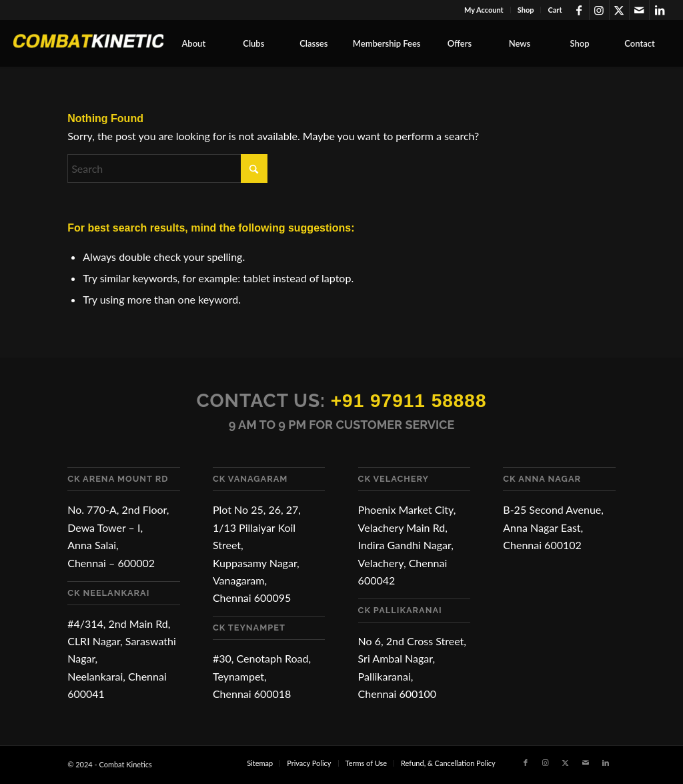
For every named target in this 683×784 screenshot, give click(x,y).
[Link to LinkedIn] (660, 10)
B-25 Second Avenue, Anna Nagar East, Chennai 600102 (553, 527)
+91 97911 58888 (409, 401)
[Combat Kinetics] (113, 43)
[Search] (167, 168)
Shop (526, 10)
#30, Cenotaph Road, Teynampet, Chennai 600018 (262, 676)
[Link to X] (619, 10)
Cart (555, 10)
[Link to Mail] (639, 10)
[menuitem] (484, 10)
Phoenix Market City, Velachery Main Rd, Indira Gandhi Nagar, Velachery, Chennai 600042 (407, 545)
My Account (484, 10)
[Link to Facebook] (579, 10)
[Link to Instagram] (599, 10)
